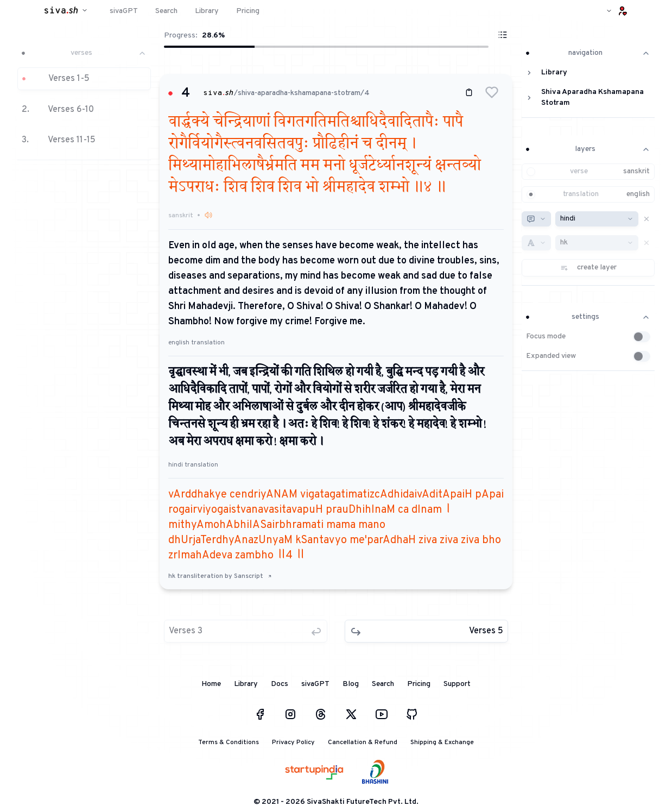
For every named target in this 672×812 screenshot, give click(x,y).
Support (457, 684)
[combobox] (536, 219)
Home (211, 684)
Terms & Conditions (229, 742)
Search (383, 684)
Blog (351, 684)
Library (246, 684)
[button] (84, 100)
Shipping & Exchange (442, 742)
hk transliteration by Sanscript (220, 576)
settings (588, 317)
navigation (588, 53)
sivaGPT (315, 684)
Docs (280, 684)
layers (588, 149)
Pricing (419, 684)
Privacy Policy (293, 742)
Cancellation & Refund (363, 742)
